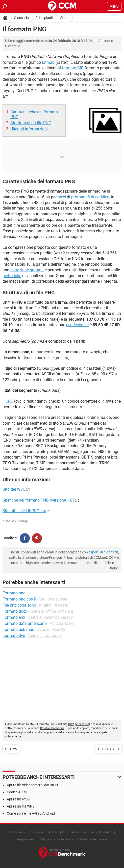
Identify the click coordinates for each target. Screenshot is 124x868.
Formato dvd (14, 636)
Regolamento (27, 839)
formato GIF (72, 68)
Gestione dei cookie (93, 839)
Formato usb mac (18, 629)
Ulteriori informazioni (29, 129)
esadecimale (77, 325)
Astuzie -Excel (62, 623)
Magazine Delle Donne (58, 839)
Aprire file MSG (18, 799)
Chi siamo (17, 832)
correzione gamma (27, 270)
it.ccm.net (82, 724)
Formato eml (14, 617)
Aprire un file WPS (21, 806)
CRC (9, 401)
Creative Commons (52, 728)
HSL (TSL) (106, 749)
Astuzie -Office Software (52, 611)
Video (64, 18)
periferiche (12, 276)
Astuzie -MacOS (51, 629)
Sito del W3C (14, 489)
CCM (71, 724)
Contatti (107, 832)
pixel (62, 197)
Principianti (44, 18)
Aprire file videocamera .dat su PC (33, 785)
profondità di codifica (90, 197)
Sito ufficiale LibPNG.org (24, 511)
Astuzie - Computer (45, 636)
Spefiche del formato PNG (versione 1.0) (38, 500)
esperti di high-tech (103, 552)
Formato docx (15, 611)
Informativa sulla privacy (79, 832)
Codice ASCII (17, 792)
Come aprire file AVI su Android (31, 813)
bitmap (48, 62)
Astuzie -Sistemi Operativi (51, 617)
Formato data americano (25, 623)
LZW (14, 749)
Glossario (21, 18)
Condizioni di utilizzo (43, 832)
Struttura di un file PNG (31, 123)
